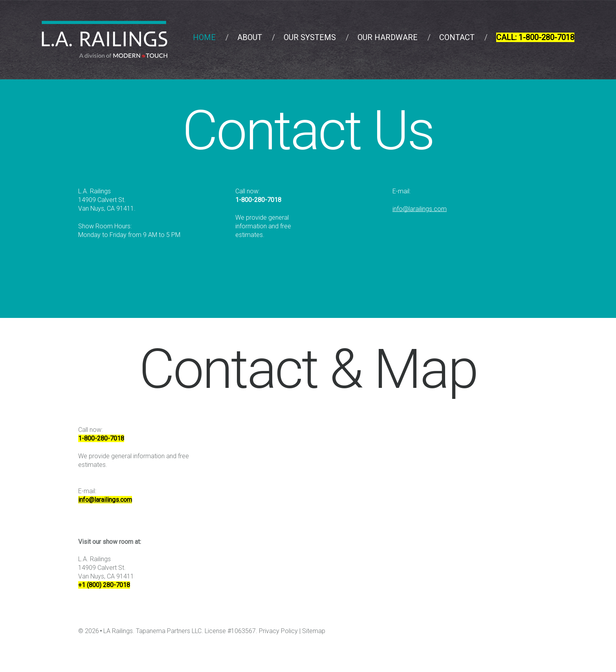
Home (204, 37)
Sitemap (314, 631)
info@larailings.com (420, 209)
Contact (457, 37)
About (250, 37)
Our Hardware (388, 37)
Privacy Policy (278, 631)
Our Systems (310, 37)
